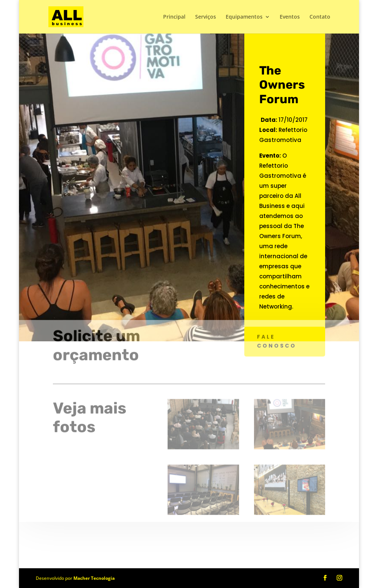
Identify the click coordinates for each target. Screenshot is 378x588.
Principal (174, 17)
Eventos (290, 17)
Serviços (206, 17)
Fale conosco (277, 329)
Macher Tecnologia (94, 578)
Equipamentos (244, 17)
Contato (320, 17)
